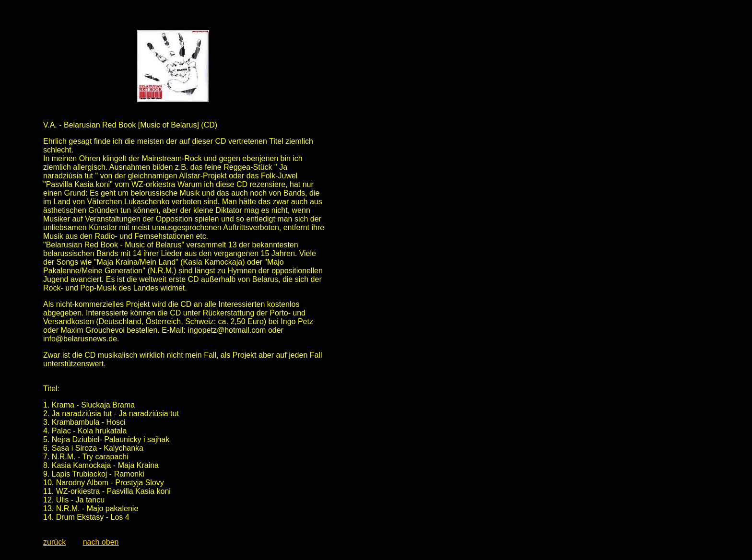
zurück (54, 542)
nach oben (101, 542)
